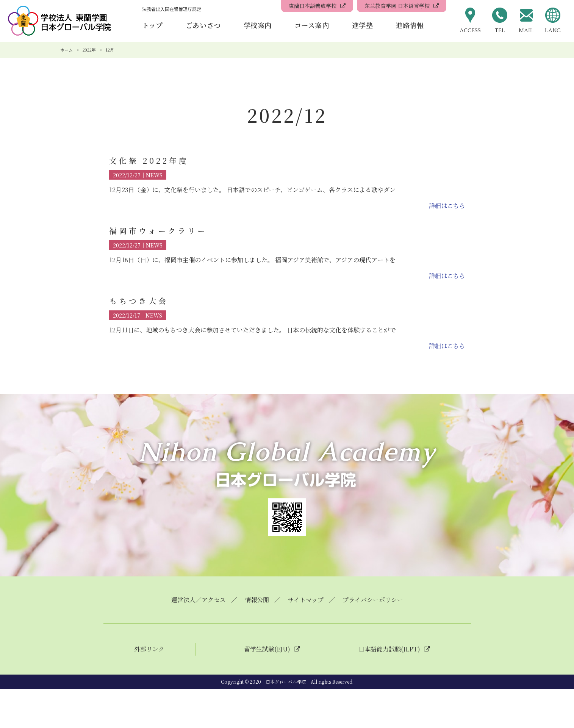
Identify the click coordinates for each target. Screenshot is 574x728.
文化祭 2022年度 (149, 160)
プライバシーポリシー (373, 600)
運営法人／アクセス (199, 600)
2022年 (89, 50)
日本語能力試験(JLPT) (389, 649)
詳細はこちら (447, 206)
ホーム (66, 50)
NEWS (154, 175)
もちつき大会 (139, 301)
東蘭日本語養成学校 (313, 6)
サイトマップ (306, 600)
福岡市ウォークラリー (158, 231)
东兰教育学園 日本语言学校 (397, 6)
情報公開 (257, 600)
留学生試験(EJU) (267, 649)
